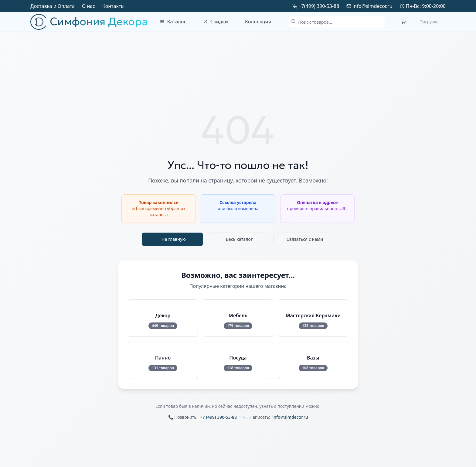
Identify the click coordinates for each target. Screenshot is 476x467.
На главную (174, 239)
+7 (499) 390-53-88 (218, 417)
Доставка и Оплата (53, 6)
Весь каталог (239, 239)
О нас (88, 6)
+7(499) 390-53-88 (319, 6)
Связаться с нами (305, 239)
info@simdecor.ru (372, 6)
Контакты (113, 6)
